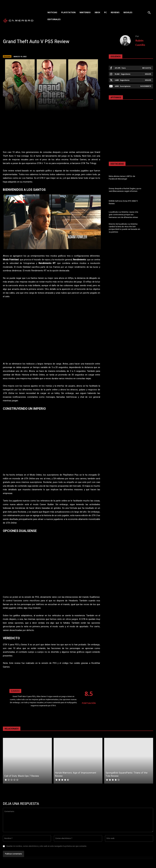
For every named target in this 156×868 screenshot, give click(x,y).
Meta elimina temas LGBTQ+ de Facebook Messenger (122, 178)
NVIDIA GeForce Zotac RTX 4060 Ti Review (123, 202)
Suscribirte (146, 86)
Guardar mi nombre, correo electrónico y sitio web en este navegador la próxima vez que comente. (47, 846)
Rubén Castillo (140, 43)
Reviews (7, 56)
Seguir (148, 74)
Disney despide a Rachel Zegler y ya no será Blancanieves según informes (125, 190)
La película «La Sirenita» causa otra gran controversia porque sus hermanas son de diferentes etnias (123, 215)
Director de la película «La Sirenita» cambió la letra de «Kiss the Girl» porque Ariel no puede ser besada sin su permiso (124, 228)
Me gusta (147, 68)
